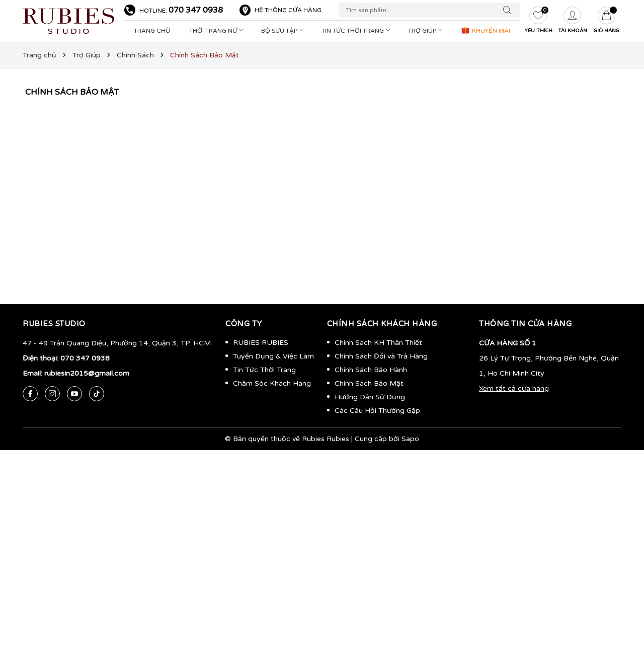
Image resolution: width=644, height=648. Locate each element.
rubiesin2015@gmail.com (87, 373)
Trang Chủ (152, 31)
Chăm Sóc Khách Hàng (272, 383)
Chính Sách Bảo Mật (72, 92)
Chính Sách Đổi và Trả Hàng (381, 356)
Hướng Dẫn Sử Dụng (370, 397)
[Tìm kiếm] (510, 10)
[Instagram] (52, 394)
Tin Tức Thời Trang (357, 31)
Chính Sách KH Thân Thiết (378, 343)
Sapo (410, 439)
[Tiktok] (97, 394)
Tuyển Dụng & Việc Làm (273, 356)
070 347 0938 (196, 10)
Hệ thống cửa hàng (288, 10)
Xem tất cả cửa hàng (514, 388)
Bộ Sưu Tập (284, 31)
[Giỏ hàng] (607, 21)
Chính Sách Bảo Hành (371, 370)
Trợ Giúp (426, 31)
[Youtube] (74, 394)
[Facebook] (30, 394)
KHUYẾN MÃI (485, 30)
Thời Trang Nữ (217, 31)
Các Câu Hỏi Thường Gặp (377, 411)
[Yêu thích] (538, 21)
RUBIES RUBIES (261, 343)
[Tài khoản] (573, 21)
